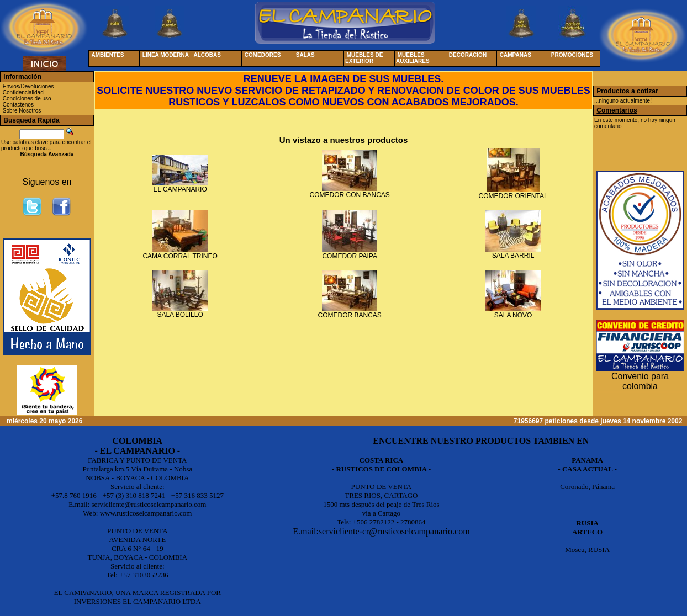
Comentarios (617, 110)
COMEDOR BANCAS (350, 315)
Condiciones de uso (27, 99)
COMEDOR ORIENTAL (513, 196)
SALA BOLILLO (180, 315)
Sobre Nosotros (22, 111)
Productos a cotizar (627, 91)
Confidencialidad (23, 92)
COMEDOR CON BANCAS (350, 195)
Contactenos (18, 105)
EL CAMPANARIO (180, 189)
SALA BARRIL (513, 256)
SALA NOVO (513, 315)
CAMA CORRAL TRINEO (180, 256)
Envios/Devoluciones (28, 86)
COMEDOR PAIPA (350, 256)
